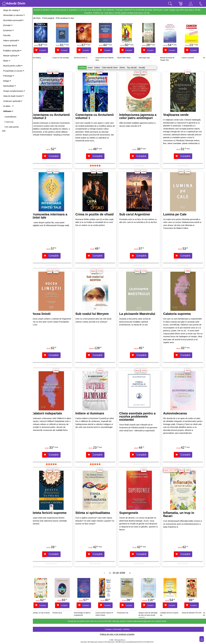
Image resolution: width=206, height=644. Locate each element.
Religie (7, 81)
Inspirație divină (10, 45)
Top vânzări (134, 67)
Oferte (124, 67)
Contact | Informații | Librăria (119, 629)
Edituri (100, 67)
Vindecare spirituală (13, 101)
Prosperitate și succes (14, 71)
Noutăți (144, 67)
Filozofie (7, 35)
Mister (7, 61)
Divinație (8, 25)
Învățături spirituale (12, 51)
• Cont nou (9, 122)
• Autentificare (10, 117)
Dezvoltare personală (13, 20)
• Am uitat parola (11, 127)
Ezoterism (8, 30)
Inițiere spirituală (11, 40)
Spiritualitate (9, 86)
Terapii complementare (14, 91)
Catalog (84, 67)
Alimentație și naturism (14, 15)
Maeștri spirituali (11, 56)
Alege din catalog (12, 10)
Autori (92, 67)
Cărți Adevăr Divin (112, 67)
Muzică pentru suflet (13, 66)
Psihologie (9, 76)
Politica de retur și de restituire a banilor (119, 634)
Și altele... (8, 106)
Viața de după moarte (13, 96)
